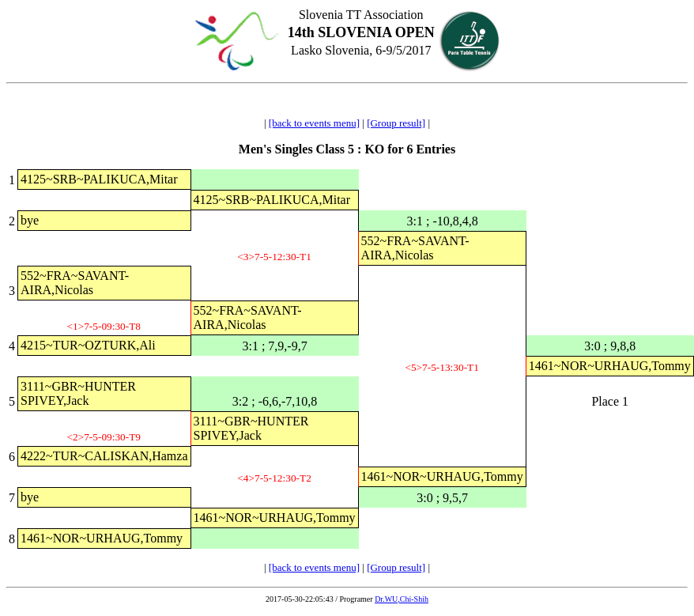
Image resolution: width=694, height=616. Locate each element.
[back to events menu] (314, 123)
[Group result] (396, 123)
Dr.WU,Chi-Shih (402, 599)
